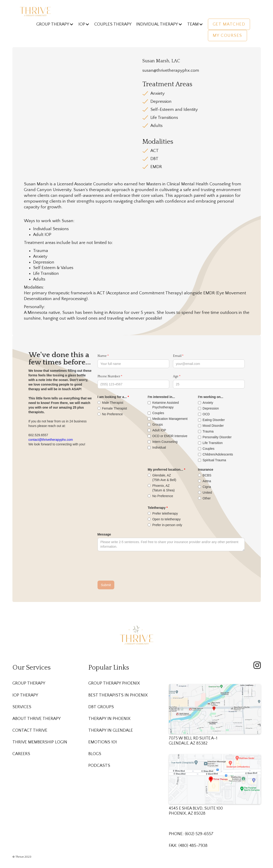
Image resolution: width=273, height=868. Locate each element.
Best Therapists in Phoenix (118, 695)
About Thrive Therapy (37, 719)
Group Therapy (29, 683)
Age (176, 376)
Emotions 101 (103, 742)
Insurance (206, 470)
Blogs (95, 754)
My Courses (227, 36)
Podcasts (99, 766)
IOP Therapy (25, 695)
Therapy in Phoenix (109, 719)
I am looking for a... (112, 397)
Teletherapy (157, 508)
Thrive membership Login (40, 742)
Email (177, 356)
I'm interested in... (161, 397)
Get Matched (229, 24)
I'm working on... (211, 397)
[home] (35, 11)
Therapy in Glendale (111, 730)
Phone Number (109, 376)
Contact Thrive (30, 730)
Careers (21, 754)
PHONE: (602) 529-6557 (191, 834)
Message (104, 534)
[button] (55, 24)
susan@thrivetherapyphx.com (171, 70)
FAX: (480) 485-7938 (188, 846)
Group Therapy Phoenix (114, 683)
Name (102, 356)
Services (22, 707)
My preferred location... (165, 470)
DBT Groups (101, 707)
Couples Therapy (113, 24)
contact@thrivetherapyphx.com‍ (51, 440)
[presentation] (132, 566)
